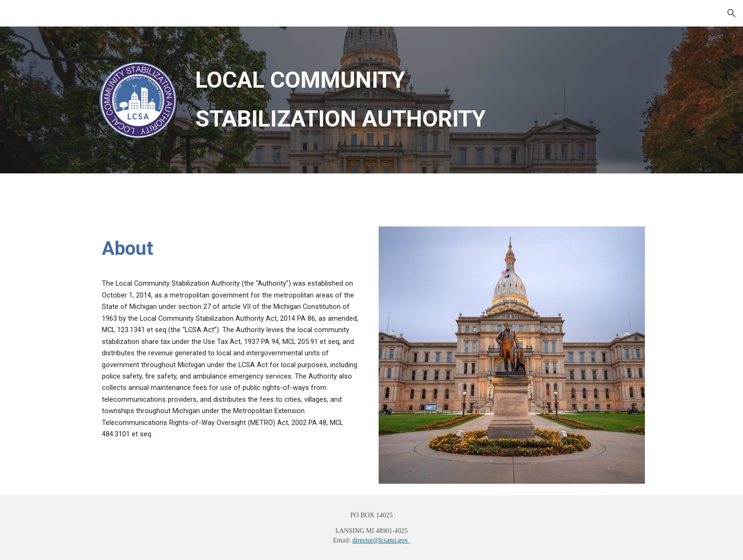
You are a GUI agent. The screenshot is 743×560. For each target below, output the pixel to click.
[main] (418, 99)
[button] (732, 13)
